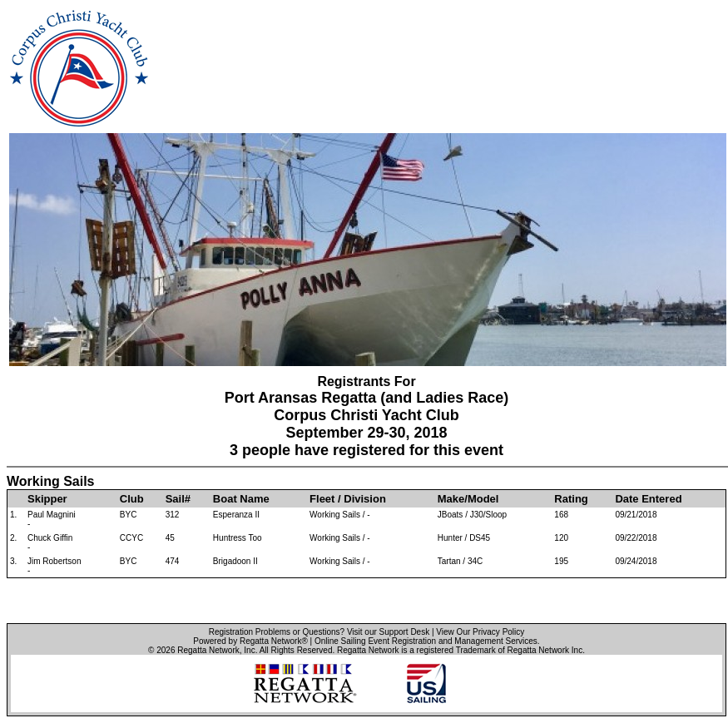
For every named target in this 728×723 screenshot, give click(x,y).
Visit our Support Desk (388, 632)
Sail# (178, 499)
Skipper (47, 499)
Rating (571, 499)
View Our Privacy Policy (480, 632)
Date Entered (648, 499)
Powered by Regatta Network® (250, 641)
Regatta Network (208, 650)
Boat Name (241, 499)
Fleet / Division (348, 499)
